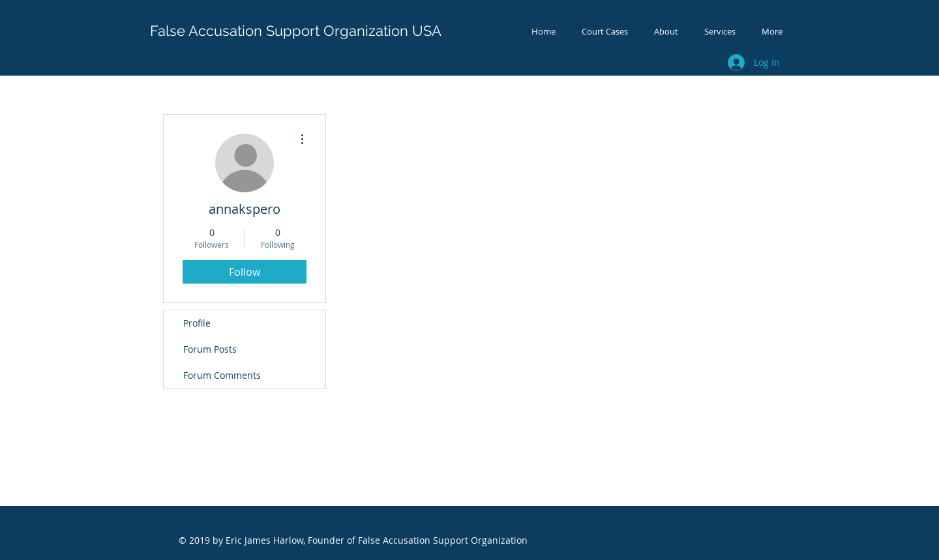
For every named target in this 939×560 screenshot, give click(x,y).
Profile (197, 323)
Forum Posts (210, 349)
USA (427, 31)
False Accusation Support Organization (279, 31)
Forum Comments (222, 375)
